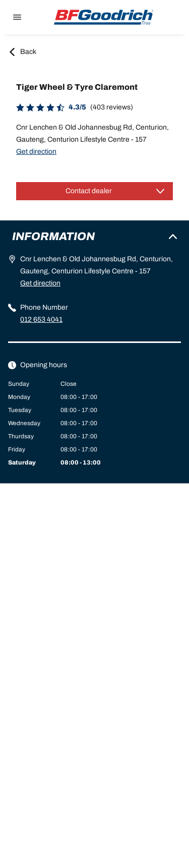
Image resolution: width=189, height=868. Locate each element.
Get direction (36, 152)
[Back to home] (104, 17)
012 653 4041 (41, 320)
